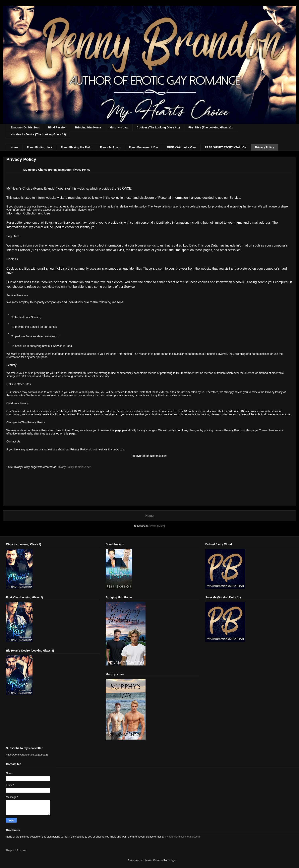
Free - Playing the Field (76, 147)
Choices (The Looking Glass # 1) (158, 127)
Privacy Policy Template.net (73, 467)
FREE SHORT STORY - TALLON (226, 147)
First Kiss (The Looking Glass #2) (210, 127)
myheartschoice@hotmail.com (182, 837)
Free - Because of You (144, 147)
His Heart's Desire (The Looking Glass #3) (38, 134)
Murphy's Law (119, 127)
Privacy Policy (265, 147)
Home (14, 147)
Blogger (172, 860)
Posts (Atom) (157, 526)
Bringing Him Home (88, 127)
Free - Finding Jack (40, 147)
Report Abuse (16, 850)
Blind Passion (57, 127)
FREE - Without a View (181, 147)
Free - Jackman (110, 147)
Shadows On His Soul (25, 127)
